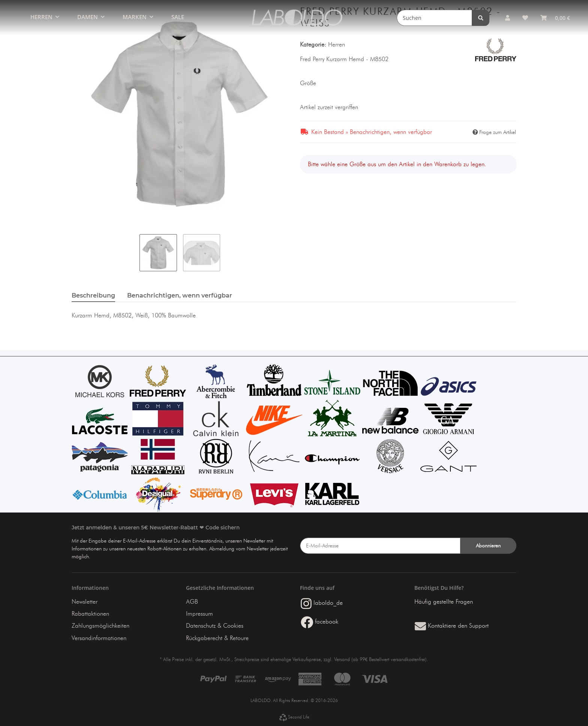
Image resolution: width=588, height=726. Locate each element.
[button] (507, 18)
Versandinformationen (99, 638)
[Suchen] (436, 18)
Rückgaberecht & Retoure (217, 638)
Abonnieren (488, 546)
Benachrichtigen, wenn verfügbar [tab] (180, 295)
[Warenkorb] (555, 18)
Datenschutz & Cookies (215, 626)
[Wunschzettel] (525, 18)
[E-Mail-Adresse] (380, 546)
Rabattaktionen (90, 614)
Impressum (199, 614)
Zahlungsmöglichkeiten (100, 626)
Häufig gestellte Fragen (444, 602)
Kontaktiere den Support (452, 626)
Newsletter (85, 602)
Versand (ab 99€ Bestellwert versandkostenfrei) (380, 659)
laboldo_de (322, 603)
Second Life (294, 717)
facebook (319, 622)
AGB (192, 602)
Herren (337, 44)
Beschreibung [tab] (93, 295)
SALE (178, 17)
